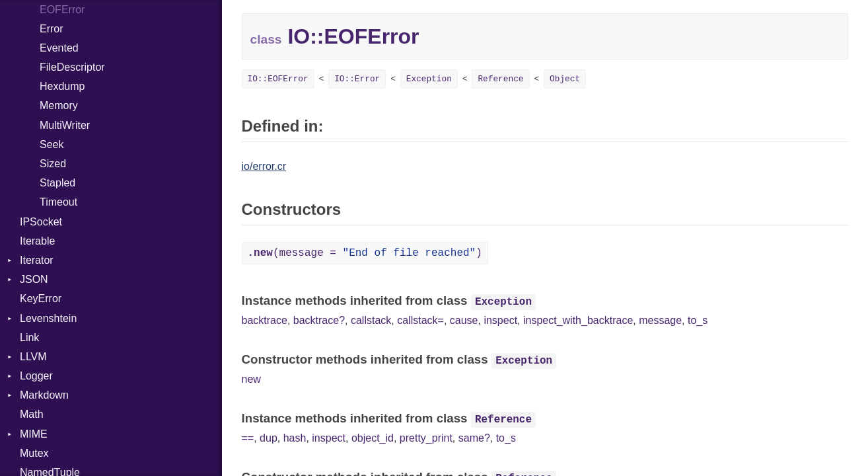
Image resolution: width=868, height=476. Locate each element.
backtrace (265, 320)
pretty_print (426, 438)
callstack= (420, 320)
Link (29, 337)
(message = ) (365, 253)
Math (32, 414)
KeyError (41, 298)
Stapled (57, 183)
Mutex (34, 453)
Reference (500, 79)
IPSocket (41, 222)
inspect (500, 320)
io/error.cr (264, 166)
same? (474, 438)
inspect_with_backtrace (578, 320)
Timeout (58, 202)
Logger (36, 376)
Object (565, 79)
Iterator (37, 260)
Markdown (44, 395)
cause (464, 320)
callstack (371, 320)
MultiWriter (65, 125)
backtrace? (319, 320)
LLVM (33, 357)
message (660, 320)
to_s (698, 320)
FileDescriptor (72, 67)
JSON (34, 279)
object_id (373, 438)
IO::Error (357, 79)
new (251, 379)
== (248, 438)
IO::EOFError (278, 79)
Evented (59, 48)
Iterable (37, 241)
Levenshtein (48, 318)
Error (52, 29)
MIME (34, 434)
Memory (59, 105)
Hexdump (62, 86)
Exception (429, 79)
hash (295, 438)
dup (269, 438)
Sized (53, 164)
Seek (52, 144)
